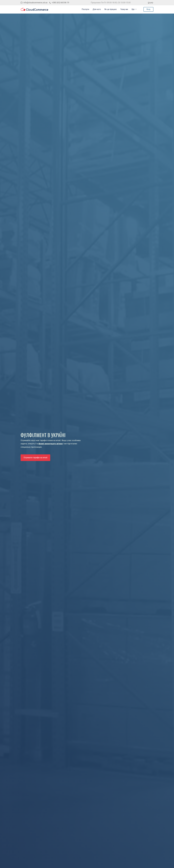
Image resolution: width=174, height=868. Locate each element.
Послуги (85, 9)
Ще (133, 9)
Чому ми (124, 9)
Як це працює (111, 9)
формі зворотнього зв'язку (51, 444)
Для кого (97, 9)
